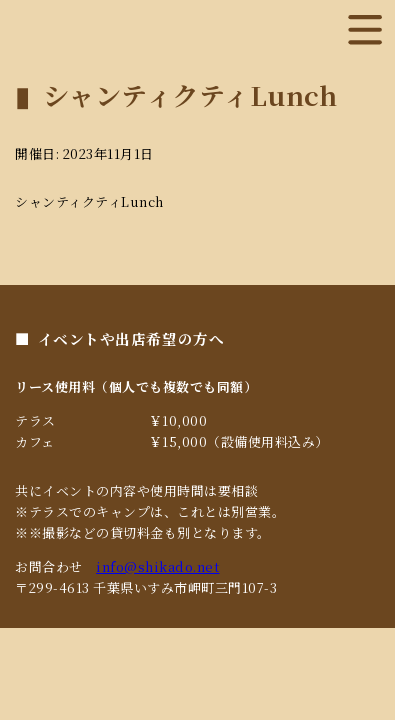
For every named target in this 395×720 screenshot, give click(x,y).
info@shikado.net (157, 566)
